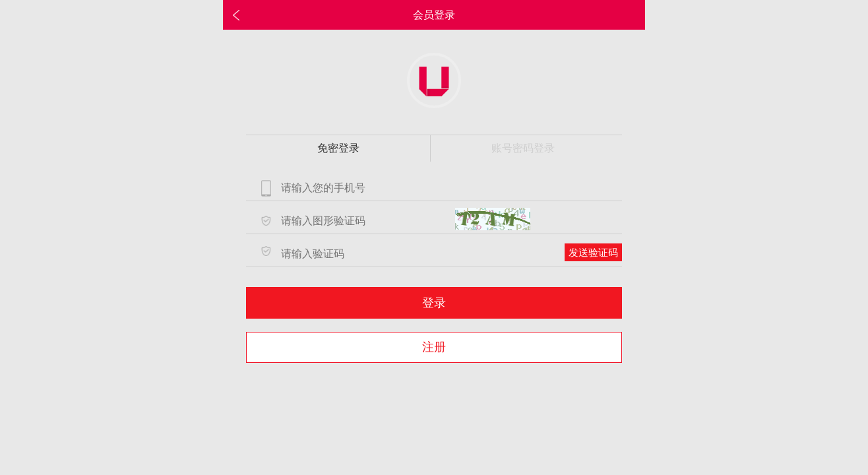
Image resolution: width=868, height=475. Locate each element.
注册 (434, 347)
